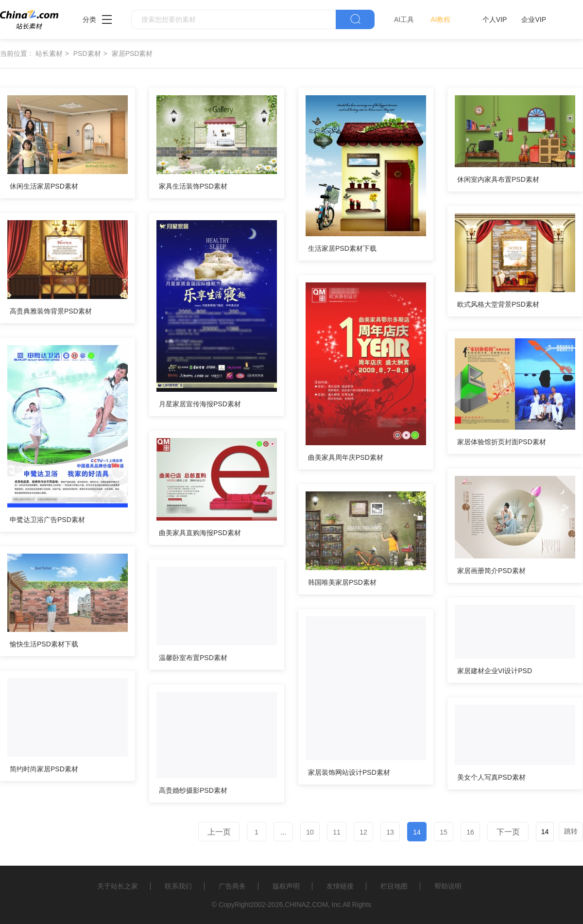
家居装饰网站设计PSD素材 (349, 772)
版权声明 (286, 886)
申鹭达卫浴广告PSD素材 (47, 520)
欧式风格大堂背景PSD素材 (498, 304)
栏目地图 (394, 886)
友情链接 (340, 886)
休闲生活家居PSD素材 (44, 186)
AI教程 (440, 19)
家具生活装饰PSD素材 (193, 186)
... (283, 832)
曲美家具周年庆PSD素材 (346, 457)
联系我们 (178, 886)
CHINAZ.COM (306, 905)
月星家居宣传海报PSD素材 (200, 404)
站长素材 (49, 53)
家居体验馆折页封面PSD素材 (502, 442)
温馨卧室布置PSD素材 (193, 658)
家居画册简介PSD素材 (491, 571)
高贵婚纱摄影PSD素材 (193, 790)
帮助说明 (448, 886)
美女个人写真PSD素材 (491, 777)
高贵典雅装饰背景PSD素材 (51, 311)
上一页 (219, 832)
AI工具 (404, 19)
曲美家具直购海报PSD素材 (200, 533)
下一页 (508, 832)
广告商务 (232, 886)
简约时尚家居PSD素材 (44, 769)
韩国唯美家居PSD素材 (342, 582)
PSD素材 (87, 53)
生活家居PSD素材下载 (342, 248)
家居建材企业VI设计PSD (495, 671)
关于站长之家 (118, 886)
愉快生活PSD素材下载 (44, 644)
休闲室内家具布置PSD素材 (498, 179)
